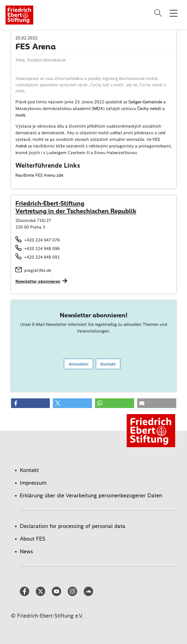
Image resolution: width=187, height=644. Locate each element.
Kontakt (108, 364)
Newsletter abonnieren (38, 281)
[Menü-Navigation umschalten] (174, 13)
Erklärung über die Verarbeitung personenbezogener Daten (91, 495)
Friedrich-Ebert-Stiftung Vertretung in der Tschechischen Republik (76, 207)
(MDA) (98, 108)
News (26, 551)
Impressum (33, 483)
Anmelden (78, 364)
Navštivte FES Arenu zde (39, 175)
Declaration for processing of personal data (73, 526)
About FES (32, 539)
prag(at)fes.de (38, 270)
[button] (31, 403)
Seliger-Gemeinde (145, 102)
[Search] (159, 13)
